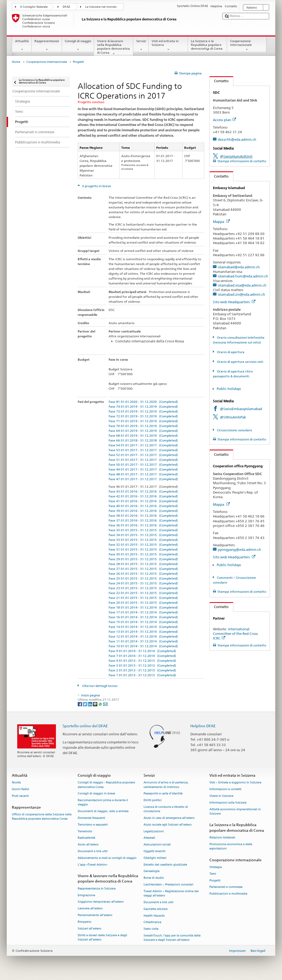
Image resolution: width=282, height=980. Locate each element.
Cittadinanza (152, 922)
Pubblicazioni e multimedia (228, 894)
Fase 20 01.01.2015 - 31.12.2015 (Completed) (143, 603)
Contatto (219, 81)
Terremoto (85, 831)
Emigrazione (86, 895)
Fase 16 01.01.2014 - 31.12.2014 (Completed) (143, 617)
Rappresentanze (47, 45)
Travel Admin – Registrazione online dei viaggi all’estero (171, 893)
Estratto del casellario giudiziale (165, 865)
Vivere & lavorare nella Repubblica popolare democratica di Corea (114, 47)
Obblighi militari (155, 858)
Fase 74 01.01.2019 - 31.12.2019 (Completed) (143, 406)
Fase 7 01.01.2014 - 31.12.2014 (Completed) (142, 656)
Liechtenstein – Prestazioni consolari (168, 885)
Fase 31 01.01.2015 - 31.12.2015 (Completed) (143, 549)
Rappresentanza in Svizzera (97, 889)
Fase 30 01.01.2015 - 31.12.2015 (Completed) (143, 554)
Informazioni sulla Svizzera (228, 803)
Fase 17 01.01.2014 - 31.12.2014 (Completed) (143, 612)
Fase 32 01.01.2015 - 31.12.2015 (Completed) (143, 545)
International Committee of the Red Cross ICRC (235, 634)
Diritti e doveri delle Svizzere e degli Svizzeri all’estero (102, 937)
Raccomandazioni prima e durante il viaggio (103, 803)
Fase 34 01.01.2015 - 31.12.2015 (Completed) (143, 535)
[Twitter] (85, 704)
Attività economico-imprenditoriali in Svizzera (235, 811)
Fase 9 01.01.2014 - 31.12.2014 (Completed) (142, 651)
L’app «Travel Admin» (93, 865)
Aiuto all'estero (88, 845)
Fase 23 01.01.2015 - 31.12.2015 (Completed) (143, 588)
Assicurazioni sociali (157, 845)
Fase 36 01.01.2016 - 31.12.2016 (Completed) (143, 525)
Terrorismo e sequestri (93, 825)
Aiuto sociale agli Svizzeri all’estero (168, 825)
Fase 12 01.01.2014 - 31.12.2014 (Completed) (143, 636)
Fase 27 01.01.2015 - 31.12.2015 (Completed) (143, 569)
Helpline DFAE (203, 726)
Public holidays (229, 389)
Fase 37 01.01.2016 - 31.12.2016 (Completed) (143, 520)
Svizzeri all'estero (90, 929)
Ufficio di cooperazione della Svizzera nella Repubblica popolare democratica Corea (42, 817)
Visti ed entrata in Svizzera (168, 45)
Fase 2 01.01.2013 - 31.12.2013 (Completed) (142, 670)
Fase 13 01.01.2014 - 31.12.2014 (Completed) (143, 632)
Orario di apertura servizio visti (240, 362)
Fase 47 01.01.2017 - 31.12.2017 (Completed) (143, 479)
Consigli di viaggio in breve (96, 794)
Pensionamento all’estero (95, 915)
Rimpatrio (85, 922)
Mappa (221, 222)
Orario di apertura (230, 352)
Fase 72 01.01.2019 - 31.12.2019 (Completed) (143, 416)
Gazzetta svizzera (156, 909)
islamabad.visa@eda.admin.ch (242, 285)
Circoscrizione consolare (234, 430)
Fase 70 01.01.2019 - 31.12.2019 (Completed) (143, 426)
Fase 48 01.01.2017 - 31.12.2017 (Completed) (143, 474)
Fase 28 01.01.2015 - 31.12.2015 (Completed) (143, 564)
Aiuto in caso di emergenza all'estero (169, 818)
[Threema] (96, 704)
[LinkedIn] (90, 704)
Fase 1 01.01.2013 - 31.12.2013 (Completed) (142, 675)
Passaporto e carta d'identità (163, 794)
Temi (213, 874)
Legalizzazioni (154, 831)
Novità (16, 783)
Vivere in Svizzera (221, 796)
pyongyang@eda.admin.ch (239, 549)
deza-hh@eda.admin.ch (237, 139)
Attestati (149, 838)
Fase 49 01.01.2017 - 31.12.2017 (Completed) (143, 469)
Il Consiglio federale (34, 7)
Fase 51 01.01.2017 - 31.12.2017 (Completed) (143, 460)
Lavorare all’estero (90, 909)
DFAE (66, 7)
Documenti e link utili (93, 851)
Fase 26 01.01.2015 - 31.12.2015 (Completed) (143, 574)
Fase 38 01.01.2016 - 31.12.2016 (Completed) (143, 516)
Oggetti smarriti (154, 851)
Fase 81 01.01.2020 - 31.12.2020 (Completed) (143, 402)
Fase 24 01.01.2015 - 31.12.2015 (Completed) (143, 583)
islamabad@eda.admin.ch (239, 267)
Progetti (215, 880)
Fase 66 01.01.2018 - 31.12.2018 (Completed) (143, 440)
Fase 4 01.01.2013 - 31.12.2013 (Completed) (142, 661)
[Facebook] (80, 704)
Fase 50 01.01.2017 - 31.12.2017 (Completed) (143, 464)
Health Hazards (154, 916)
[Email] (105, 704)
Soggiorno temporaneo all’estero (101, 902)
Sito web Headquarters (234, 302)
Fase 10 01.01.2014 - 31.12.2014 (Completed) (143, 646)
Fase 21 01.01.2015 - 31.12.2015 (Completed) (143, 598)
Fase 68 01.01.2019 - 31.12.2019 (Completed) (143, 435)
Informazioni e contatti (225, 789)
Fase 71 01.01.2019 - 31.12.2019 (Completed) (143, 421)
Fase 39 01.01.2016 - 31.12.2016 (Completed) (143, 511)
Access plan (224, 120)
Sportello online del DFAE (85, 726)
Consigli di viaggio (78, 45)
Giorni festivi (20, 789)
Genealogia (151, 871)
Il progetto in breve (96, 186)
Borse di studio (154, 878)
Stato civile (151, 929)
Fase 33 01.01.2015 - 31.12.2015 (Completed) (143, 540)
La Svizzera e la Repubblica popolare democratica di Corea (208, 46)
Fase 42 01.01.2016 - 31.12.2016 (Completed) (143, 496)
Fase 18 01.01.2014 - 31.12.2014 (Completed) (143, 607)
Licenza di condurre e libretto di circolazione (166, 809)
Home (16, 62)
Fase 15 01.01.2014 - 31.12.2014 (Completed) (143, 622)
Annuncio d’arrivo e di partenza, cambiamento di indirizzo (166, 785)
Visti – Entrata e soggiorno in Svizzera (235, 783)
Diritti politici (153, 800)
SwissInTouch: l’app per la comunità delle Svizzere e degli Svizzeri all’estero (172, 938)
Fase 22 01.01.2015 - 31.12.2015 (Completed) (143, 593)
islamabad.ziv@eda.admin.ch (241, 294)
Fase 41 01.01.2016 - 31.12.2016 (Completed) (143, 501)
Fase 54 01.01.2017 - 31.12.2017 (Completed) (143, 445)
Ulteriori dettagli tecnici (99, 686)
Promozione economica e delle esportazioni (231, 846)
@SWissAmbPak (233, 417)
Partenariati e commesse (226, 887)
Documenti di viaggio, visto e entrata (103, 811)
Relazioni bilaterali (222, 838)
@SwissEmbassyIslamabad (241, 409)
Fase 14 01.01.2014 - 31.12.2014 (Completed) (143, 627)
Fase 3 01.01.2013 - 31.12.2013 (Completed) (142, 665)
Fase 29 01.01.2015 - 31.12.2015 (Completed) (143, 559)
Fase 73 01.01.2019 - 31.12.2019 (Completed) (143, 411)
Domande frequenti (91, 818)
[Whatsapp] (101, 704)
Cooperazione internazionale (247, 45)
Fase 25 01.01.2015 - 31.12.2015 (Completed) (143, 578)
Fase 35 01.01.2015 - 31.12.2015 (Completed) (143, 530)
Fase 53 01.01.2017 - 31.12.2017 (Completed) (143, 450)
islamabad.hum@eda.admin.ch (243, 276)
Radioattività (86, 838)
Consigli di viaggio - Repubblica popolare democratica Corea (106, 785)
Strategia (216, 867)
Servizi (141, 45)
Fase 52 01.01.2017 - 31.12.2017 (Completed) (143, 455)
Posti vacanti (20, 796)
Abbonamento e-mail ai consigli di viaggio (107, 858)
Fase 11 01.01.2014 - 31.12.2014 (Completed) (143, 641)
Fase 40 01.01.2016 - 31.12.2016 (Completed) (143, 506)
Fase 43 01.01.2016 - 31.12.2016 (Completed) (143, 491)
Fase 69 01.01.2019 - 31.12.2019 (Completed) (143, 431)
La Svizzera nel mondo (101, 7)
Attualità (22, 45)
